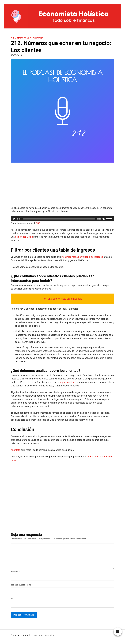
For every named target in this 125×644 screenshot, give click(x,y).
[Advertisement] (63, 185)
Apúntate (16, 450)
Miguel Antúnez (68, 382)
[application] (63, 219)
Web (13, 599)
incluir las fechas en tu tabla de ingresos (82, 257)
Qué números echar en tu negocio (27, 38)
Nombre (15, 571)
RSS (38, 223)
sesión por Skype (24, 237)
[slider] (59, 219)
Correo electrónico (22, 585)
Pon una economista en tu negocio (62, 299)
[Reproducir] (14, 219)
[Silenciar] (104, 219)
